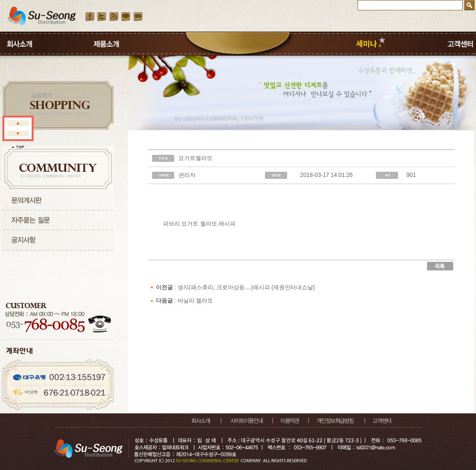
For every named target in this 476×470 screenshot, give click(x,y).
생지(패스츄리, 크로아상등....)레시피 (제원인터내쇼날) (246, 287)
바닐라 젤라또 (195, 301)
